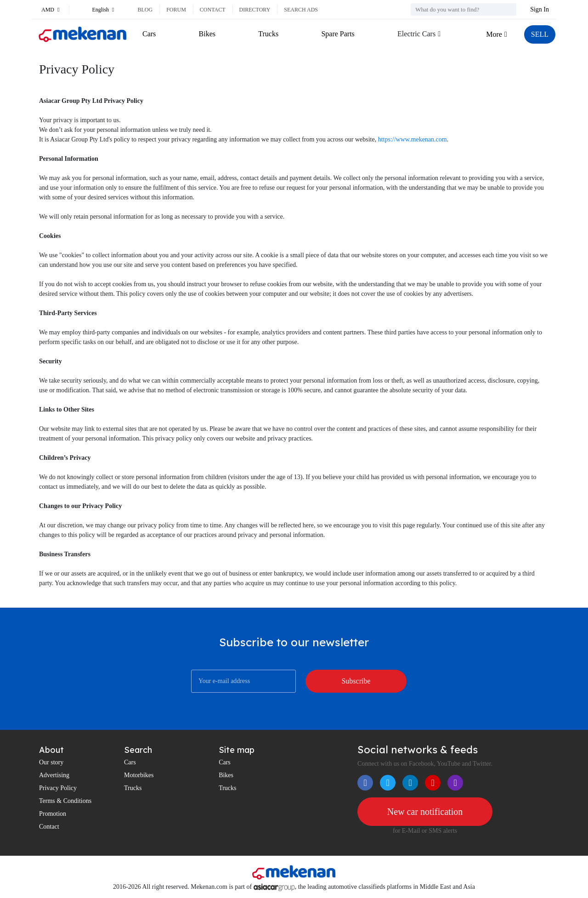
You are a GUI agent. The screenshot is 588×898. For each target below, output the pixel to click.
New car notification (425, 812)
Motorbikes (139, 775)
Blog (145, 10)
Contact (213, 10)
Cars (149, 34)
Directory (255, 10)
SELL (540, 34)
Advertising (54, 775)
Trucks (268, 34)
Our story (51, 762)
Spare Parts (338, 34)
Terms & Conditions (65, 801)
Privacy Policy (58, 788)
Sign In (540, 9)
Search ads (301, 10)
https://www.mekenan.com (413, 139)
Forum (176, 10)
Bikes (207, 34)
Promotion (53, 814)
